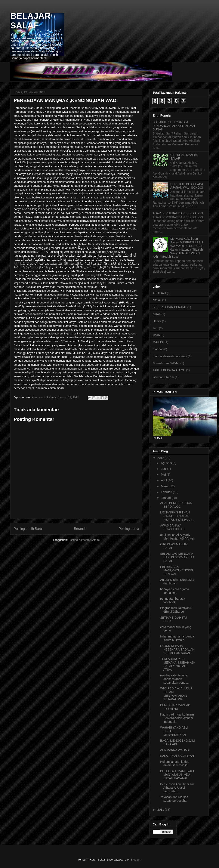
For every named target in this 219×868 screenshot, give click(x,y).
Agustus (167, 463)
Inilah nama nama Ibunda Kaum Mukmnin (177, 638)
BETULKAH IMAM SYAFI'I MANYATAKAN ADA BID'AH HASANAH (178, 775)
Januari (166, 498)
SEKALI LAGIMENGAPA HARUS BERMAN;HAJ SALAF (177, 557)
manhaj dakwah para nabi (170, 356)
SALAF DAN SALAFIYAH (177, 756)
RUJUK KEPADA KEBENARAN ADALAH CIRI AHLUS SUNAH (177, 649)
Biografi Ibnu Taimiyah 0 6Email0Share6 (176, 610)
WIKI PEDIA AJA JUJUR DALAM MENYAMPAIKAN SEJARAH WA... (176, 694)
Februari (167, 492)
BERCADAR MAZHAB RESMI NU (175, 707)
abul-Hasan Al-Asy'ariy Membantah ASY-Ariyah (178, 537)
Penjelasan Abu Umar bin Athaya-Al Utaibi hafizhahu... (177, 788)
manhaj (158, 349)
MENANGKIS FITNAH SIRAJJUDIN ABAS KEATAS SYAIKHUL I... (177, 516)
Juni (164, 469)
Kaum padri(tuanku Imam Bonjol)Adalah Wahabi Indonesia (177, 718)
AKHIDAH (159, 293)
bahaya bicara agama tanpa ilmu (175, 591)
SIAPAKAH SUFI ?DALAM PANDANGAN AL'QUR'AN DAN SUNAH (174, 126)
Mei (164, 475)
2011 (161, 810)
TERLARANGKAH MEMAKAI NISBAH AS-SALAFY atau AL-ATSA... (178, 664)
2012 (161, 458)
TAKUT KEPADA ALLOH (169, 370)
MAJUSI (158, 342)
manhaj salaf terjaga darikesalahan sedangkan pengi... (174, 679)
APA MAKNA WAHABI (175, 750)
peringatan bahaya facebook (173, 600)
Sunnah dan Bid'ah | (166, 363)
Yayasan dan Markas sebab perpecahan (174, 799)
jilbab (156, 335)
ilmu (155, 328)
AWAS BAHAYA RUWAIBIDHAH (172, 527)
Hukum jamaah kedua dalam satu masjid (175, 764)
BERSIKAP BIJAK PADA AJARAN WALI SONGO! (187, 186)
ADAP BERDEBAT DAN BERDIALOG (178, 213)
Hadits (157, 321)
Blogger (136, 860)
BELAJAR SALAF (30, 21)
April (164, 480)
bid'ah (157, 314)
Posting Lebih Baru (28, 529)
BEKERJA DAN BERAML (170, 307)
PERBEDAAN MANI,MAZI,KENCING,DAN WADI (177, 570)
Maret (165, 486)
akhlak (157, 300)
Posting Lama (129, 529)
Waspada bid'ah (163, 377)
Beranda (80, 529)
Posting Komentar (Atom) (84, 540)
